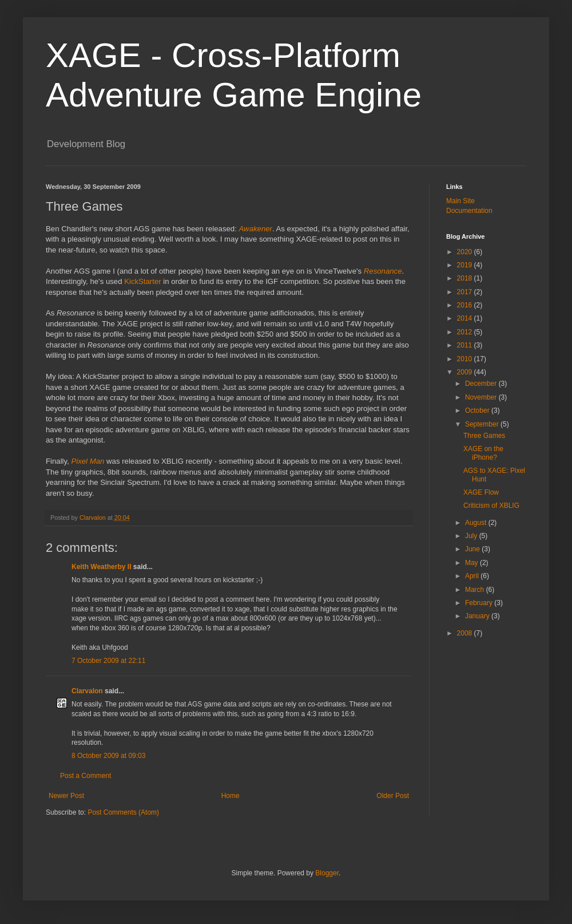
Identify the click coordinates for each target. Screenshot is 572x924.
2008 (466, 633)
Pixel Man (88, 461)
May (472, 563)
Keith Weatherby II (101, 567)
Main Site (460, 201)
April (473, 576)
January (478, 616)
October (478, 410)
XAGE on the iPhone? (483, 453)
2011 (466, 345)
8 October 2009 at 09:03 (108, 756)
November (482, 397)
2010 (466, 359)
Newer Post (66, 796)
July (472, 536)
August (477, 523)
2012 (466, 332)
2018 (466, 278)
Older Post (393, 796)
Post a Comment (86, 776)
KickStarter (143, 281)
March (476, 590)
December (482, 384)
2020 (466, 252)
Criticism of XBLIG (491, 506)
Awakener (256, 229)
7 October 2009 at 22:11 (108, 661)
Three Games (484, 436)
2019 (466, 265)
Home (231, 796)
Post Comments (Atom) (123, 812)
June (473, 549)
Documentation (469, 211)
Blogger (327, 873)
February (480, 603)
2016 (466, 305)
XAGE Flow (481, 492)
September (483, 424)
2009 (466, 372)
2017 (466, 292)
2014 (466, 318)
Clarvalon (87, 691)
